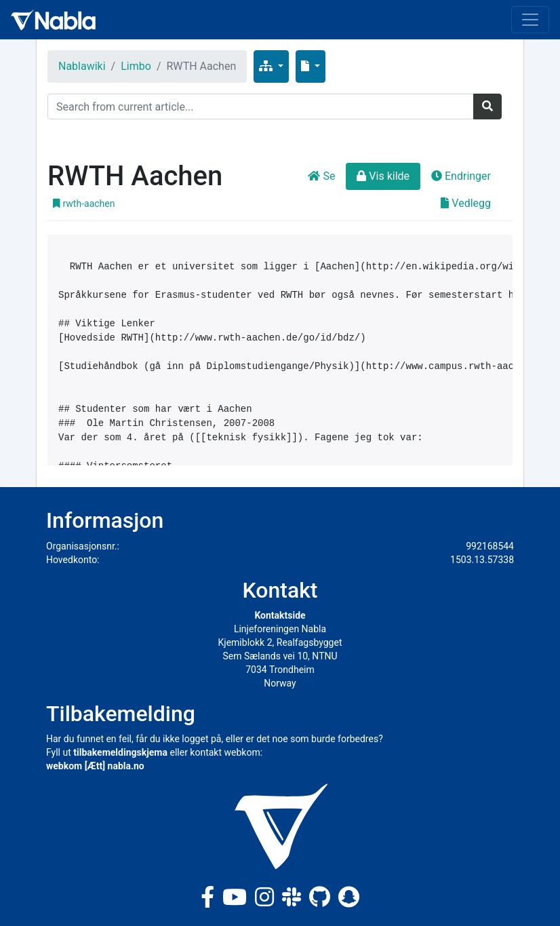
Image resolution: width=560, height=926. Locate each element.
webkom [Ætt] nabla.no (95, 766)
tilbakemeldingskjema (120, 752)
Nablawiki (82, 66)
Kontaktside (280, 615)
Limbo (136, 66)
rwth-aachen (84, 204)
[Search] (261, 107)
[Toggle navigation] (530, 20)
